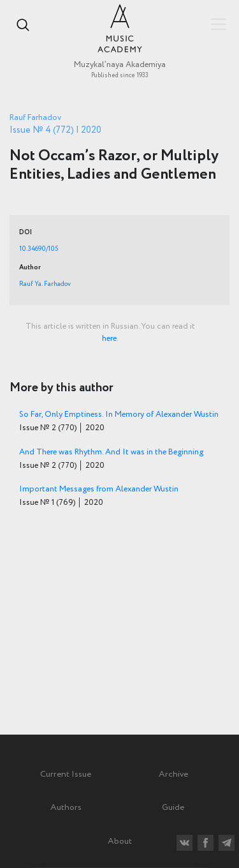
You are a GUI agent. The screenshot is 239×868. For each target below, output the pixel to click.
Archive (173, 774)
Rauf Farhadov (35, 118)
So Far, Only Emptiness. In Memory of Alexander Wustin (119, 415)
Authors (66, 807)
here (109, 339)
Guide (173, 807)
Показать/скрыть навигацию (219, 24)
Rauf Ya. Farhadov (45, 284)
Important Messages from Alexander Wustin (99, 489)
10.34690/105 (39, 249)
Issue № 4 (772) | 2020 (55, 130)
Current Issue (66, 774)
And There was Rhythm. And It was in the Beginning (111, 452)
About (120, 841)
